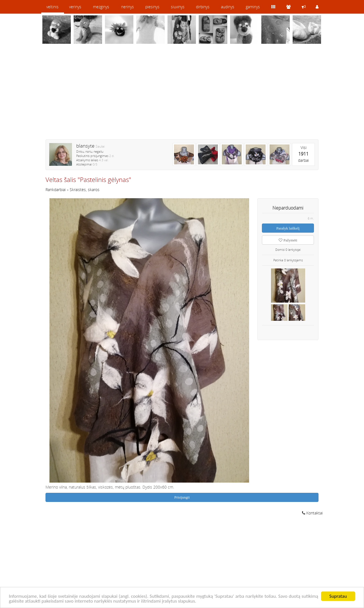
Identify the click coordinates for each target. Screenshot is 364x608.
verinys (75, 7)
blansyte (85, 146)
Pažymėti (288, 240)
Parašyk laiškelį (288, 228)
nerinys (128, 7)
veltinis (52, 7)
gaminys (253, 7)
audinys (228, 7)
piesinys (152, 7)
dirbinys (203, 7)
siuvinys (178, 7)
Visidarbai (303, 154)
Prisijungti (182, 497)
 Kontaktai (312, 513)
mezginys (101, 7)
